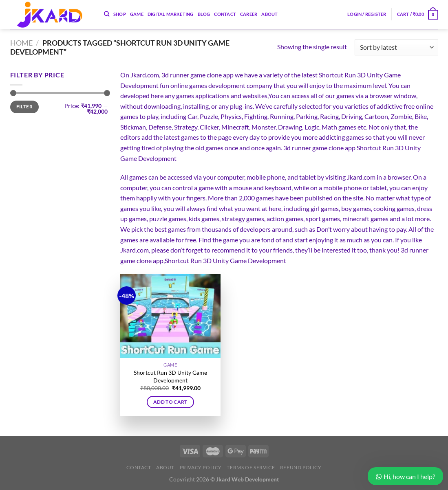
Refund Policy (301, 467)
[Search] (107, 14)
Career (249, 14)
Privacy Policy (201, 467)
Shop (120, 14)
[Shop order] (396, 47)
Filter (24, 107)
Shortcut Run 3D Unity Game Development (170, 376)
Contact (225, 14)
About (269, 14)
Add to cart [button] (170, 402)
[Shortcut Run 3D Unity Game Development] (170, 316)
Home (21, 43)
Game (137, 14)
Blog (204, 14)
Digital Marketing (171, 14)
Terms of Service (251, 467)
